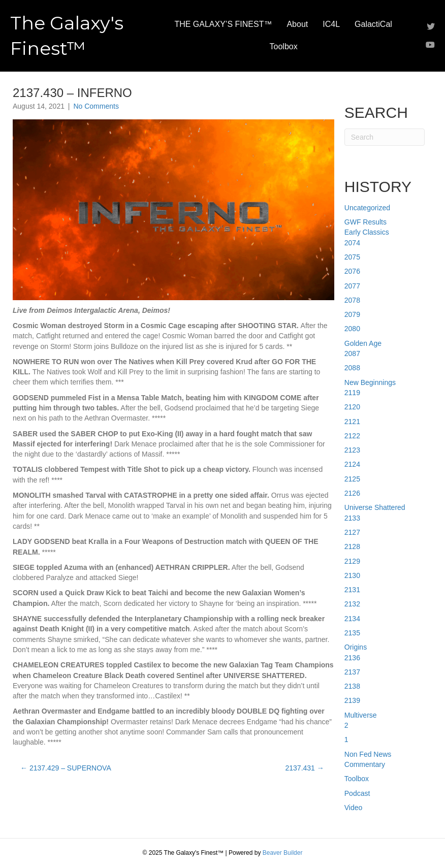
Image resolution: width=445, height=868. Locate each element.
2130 (352, 575)
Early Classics (367, 232)
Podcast (357, 793)
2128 (352, 546)
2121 (352, 422)
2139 (352, 700)
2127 (352, 532)
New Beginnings (370, 382)
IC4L (331, 24)
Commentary (365, 764)
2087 (352, 353)
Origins (356, 647)
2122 (352, 436)
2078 (352, 300)
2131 (352, 590)
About (297, 24)
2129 (352, 561)
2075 (352, 257)
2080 (352, 329)
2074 (352, 243)
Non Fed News (368, 754)
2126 (352, 493)
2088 (352, 368)
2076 (352, 271)
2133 (352, 518)
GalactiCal (373, 24)
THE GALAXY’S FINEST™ (223, 24)
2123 (352, 450)
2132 (352, 604)
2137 (352, 672)
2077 (352, 286)
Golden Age (363, 343)
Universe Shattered (375, 507)
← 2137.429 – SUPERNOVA (66, 768)
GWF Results (365, 222)
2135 (352, 633)
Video (354, 808)
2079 (352, 314)
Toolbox (284, 46)
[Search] (385, 137)
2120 (352, 407)
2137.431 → (304, 768)
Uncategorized (367, 208)
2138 (352, 686)
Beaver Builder (283, 853)
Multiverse (361, 715)
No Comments (96, 106)
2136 (352, 658)
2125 (352, 479)
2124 (352, 464)
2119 (352, 393)
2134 (352, 619)
